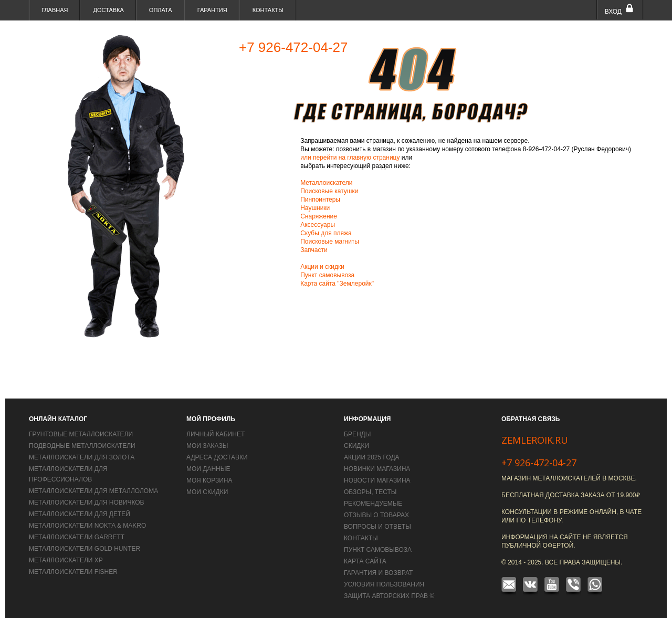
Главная (55, 10)
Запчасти (314, 250)
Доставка (108, 10)
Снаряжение (319, 216)
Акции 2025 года (372, 457)
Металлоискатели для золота (82, 457)
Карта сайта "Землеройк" (337, 284)
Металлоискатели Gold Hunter (85, 549)
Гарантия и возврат (378, 573)
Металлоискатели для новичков (87, 502)
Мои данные (208, 469)
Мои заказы (207, 446)
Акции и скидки (322, 267)
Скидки (356, 446)
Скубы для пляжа (326, 233)
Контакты (268, 10)
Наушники (315, 208)
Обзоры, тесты (370, 492)
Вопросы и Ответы (377, 527)
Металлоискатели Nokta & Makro (87, 526)
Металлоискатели (326, 183)
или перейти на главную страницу (351, 158)
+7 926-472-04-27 (539, 463)
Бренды (357, 434)
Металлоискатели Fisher (73, 572)
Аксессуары (318, 225)
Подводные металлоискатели (82, 446)
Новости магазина (377, 480)
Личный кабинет (216, 434)
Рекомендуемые (373, 504)
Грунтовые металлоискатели (81, 434)
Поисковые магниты (330, 242)
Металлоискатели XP (66, 560)
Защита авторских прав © (389, 596)
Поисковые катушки (329, 191)
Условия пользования (384, 584)
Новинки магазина (377, 469)
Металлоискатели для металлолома (93, 491)
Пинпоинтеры (320, 200)
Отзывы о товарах (376, 515)
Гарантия (212, 10)
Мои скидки (207, 492)
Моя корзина (209, 480)
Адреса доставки (217, 457)
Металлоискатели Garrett (77, 537)
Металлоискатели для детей (80, 514)
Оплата (161, 10)
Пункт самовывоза (327, 275)
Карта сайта (365, 561)
